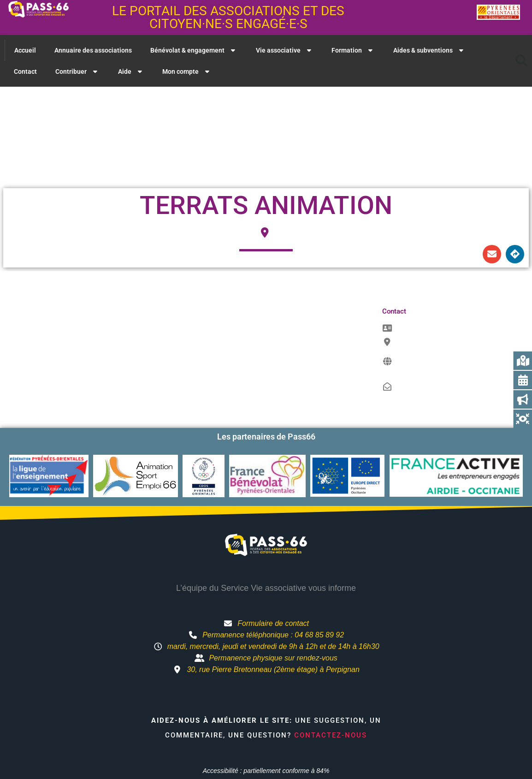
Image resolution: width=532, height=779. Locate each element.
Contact (25, 71)
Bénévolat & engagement (194, 50)
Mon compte (187, 71)
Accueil (25, 50)
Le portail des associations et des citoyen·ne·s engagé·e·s (228, 17)
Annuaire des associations (93, 50)
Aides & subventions (429, 50)
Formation (353, 50)
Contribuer (77, 71)
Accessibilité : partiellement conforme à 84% (266, 771)
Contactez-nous (331, 735)
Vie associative (285, 50)
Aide (131, 71)
